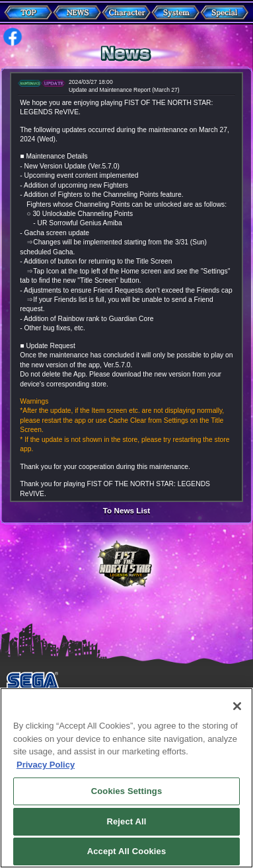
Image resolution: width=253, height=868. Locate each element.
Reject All (126, 829)
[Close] (237, 714)
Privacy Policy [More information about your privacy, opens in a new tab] (46, 773)
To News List (126, 511)
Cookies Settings (127, 799)
